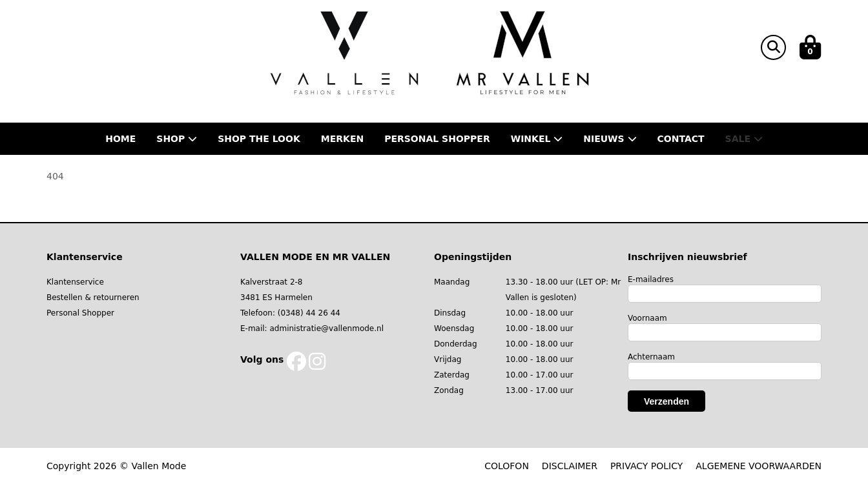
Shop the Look (259, 139)
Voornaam (647, 318)
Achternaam (651, 357)
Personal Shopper (80, 313)
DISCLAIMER (570, 466)
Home (120, 139)
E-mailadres (651, 279)
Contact (681, 139)
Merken (342, 139)
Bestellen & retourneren (93, 297)
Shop (177, 139)
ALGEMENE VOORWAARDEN (759, 466)
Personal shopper (437, 139)
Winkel (537, 139)
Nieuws (610, 139)
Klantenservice (75, 282)
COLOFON (507, 466)
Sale (744, 139)
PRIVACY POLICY (646, 466)
